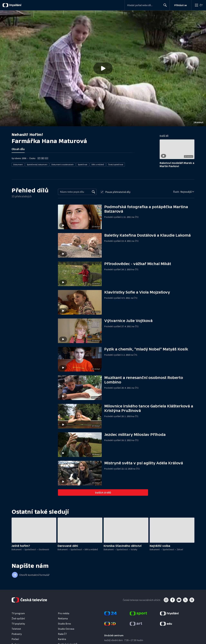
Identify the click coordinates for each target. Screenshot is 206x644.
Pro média (64, 613)
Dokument (18, 164)
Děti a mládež (98, 164)
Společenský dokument (37, 164)
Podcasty (17, 634)
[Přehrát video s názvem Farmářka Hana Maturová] (103, 68)
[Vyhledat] (94, 192)
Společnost (83, 164)
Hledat (164, 6)
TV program (18, 613)
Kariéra (62, 639)
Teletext (16, 629)
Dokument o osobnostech (63, 164)
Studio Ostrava (66, 629)
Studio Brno (64, 624)
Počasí (15, 639)
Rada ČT (62, 634)
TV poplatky (18, 624)
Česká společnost (116, 164)
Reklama (63, 618)
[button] (103, 68)
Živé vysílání (18, 618)
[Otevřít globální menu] (199, 5)
